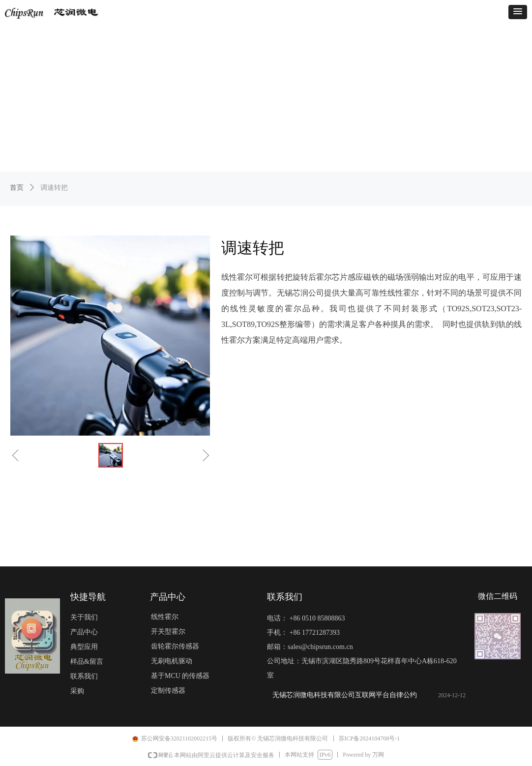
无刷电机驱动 (172, 661)
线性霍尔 (165, 617)
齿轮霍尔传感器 (175, 646)
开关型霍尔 (168, 632)
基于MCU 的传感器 (180, 676)
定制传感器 (168, 691)
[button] (518, 12)
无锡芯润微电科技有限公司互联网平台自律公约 (345, 695)
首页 (17, 188)
